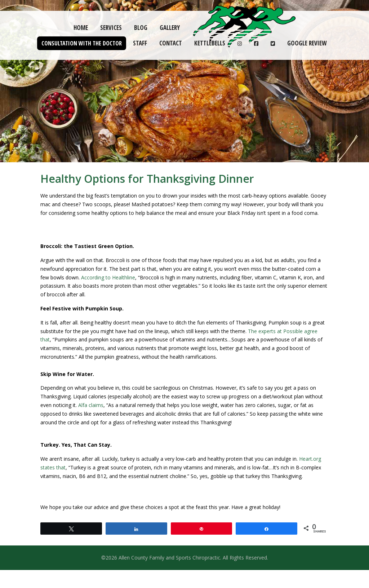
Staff (140, 43)
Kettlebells (210, 43)
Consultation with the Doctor (82, 43)
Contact (171, 43)
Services (111, 28)
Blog (141, 28)
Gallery (170, 28)
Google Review (307, 43)
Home (81, 28)
